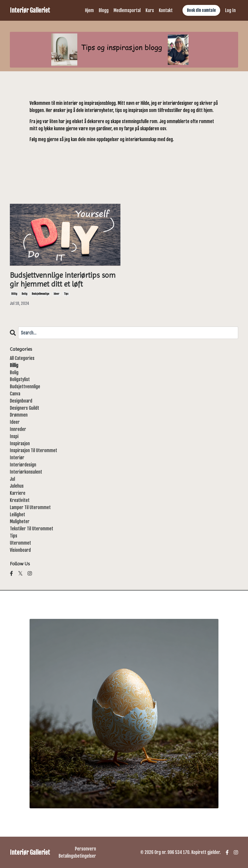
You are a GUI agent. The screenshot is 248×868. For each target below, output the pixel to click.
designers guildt (25, 408)
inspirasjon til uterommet (33, 450)
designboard (21, 401)
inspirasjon (20, 443)
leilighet (17, 515)
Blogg (104, 10)
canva (15, 394)
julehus (17, 486)
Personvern (85, 849)
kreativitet (20, 500)
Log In (230, 10)
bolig (25, 294)
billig (14, 294)
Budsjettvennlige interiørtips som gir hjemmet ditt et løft (63, 280)
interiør (17, 458)
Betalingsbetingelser (77, 856)
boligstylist (20, 379)
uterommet (20, 543)
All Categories (22, 358)
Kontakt (166, 10)
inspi (14, 436)
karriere (18, 493)
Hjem (89, 10)
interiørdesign (23, 465)
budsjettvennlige (41, 294)
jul (12, 479)
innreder (18, 429)
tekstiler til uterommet (32, 529)
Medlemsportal (127, 10)
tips (66, 294)
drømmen (19, 415)
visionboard (20, 550)
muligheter (20, 521)
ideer (57, 294)
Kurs (150, 10)
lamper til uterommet (30, 507)
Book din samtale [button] (201, 10)
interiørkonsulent (26, 472)
